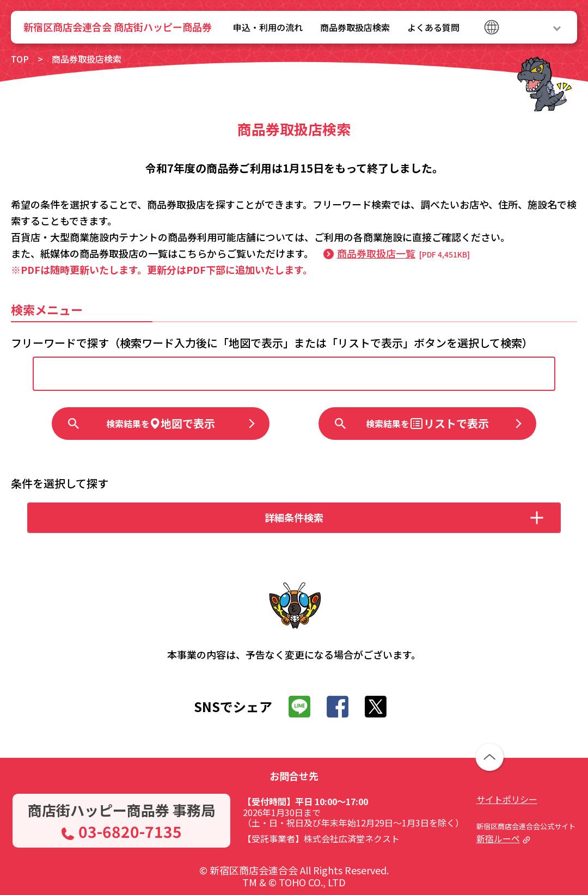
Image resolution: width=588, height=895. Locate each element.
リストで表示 (427, 423)
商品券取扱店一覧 (376, 253)
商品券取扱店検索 (355, 27)
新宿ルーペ (498, 838)
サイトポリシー (507, 799)
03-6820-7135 (130, 831)
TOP (20, 59)
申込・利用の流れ (268, 27)
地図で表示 (161, 423)
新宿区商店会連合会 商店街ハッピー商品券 (118, 27)
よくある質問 (433, 27)
